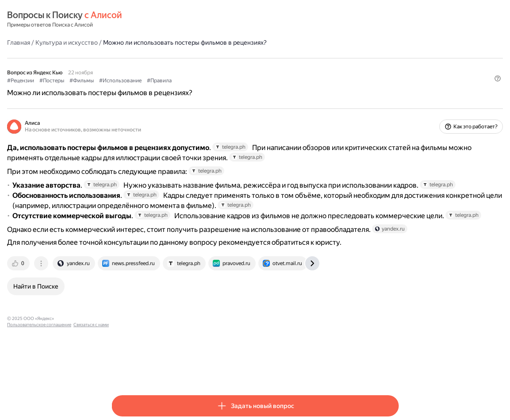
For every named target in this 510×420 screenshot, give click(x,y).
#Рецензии (125, 80)
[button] (393, 95)
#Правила (264, 80)
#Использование (225, 80)
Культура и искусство (171, 42)
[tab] (123, 329)
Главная (123, 42)
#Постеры (156, 80)
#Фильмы (186, 80)
